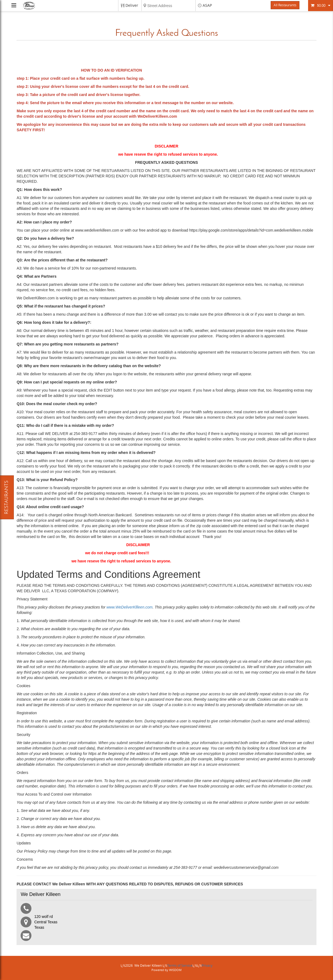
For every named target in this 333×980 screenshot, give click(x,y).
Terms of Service (180, 966)
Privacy (207, 966)
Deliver (132, 6)
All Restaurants (285, 5)
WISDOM (175, 970)
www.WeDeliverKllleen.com (129, 607)
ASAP (207, 6)
